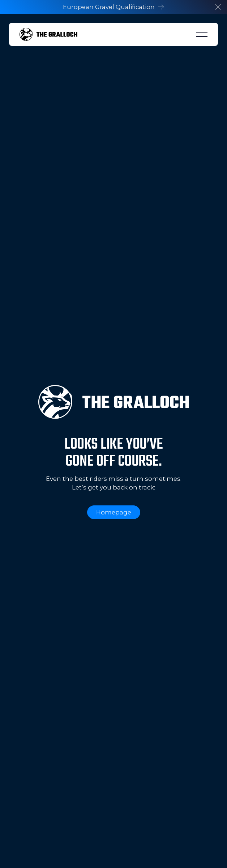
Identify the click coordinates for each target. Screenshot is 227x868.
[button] (218, 7)
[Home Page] (48, 34)
